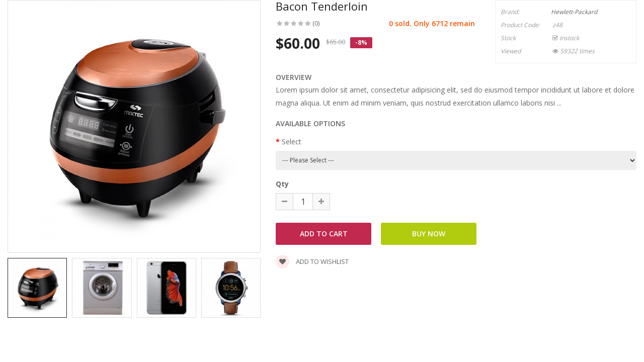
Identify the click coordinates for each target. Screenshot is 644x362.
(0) (316, 23)
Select (292, 142)
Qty (282, 184)
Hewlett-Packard (574, 12)
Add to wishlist (312, 261)
